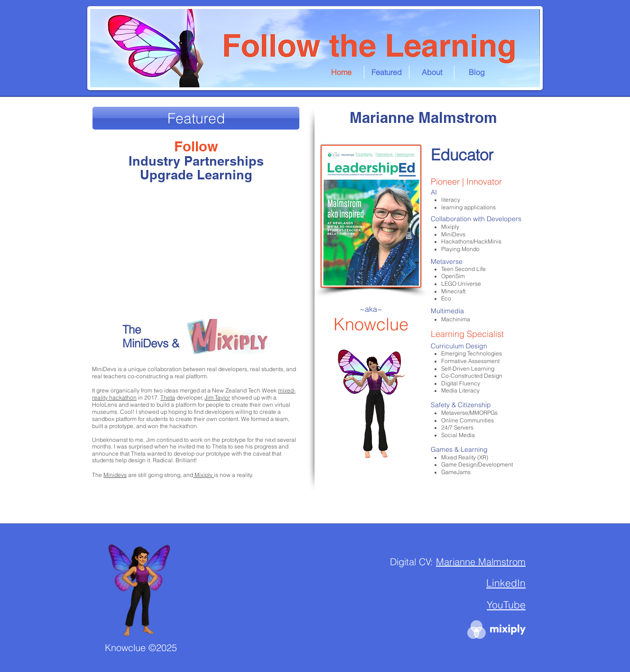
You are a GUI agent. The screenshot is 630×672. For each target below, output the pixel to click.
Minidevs (115, 475)
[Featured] (196, 118)
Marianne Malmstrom (490, 518)
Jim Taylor (217, 397)
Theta (168, 397)
